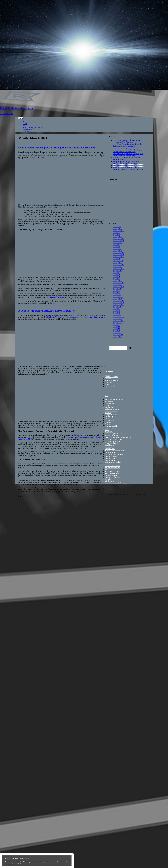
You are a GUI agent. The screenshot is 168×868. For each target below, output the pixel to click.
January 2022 (117, 281)
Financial (108, 379)
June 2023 (116, 259)
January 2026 (117, 229)
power (60, 152)
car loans (108, 413)
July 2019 (116, 325)
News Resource (7, 114)
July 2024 (116, 245)
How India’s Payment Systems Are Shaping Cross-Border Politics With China (128, 151)
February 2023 (118, 261)
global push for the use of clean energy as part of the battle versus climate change (75, 317)
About (25, 124)
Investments (109, 383)
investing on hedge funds (113, 439)
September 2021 (118, 287)
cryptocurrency (110, 420)
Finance (108, 375)
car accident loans (111, 411)
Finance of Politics (111, 377)
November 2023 (118, 255)
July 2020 (116, 309)
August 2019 (117, 323)
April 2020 (117, 313)
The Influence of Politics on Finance (125, 165)
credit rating (109, 417)
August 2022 (117, 271)
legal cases (109, 447)
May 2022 (116, 277)
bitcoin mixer (110, 407)
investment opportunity (113, 441)
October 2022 (117, 267)
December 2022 (118, 265)
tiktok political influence (113, 477)
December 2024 (118, 239)
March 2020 (117, 315)
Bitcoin (107, 405)
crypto (107, 419)
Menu (21, 118)
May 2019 (116, 329)
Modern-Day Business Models (115, 451)
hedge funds (109, 432)
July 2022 (116, 273)
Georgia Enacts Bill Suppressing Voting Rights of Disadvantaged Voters (57, 147)
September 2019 (118, 321)
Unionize (108, 479)
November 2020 (118, 303)
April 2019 (117, 331)
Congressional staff (112, 415)
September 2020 (118, 305)
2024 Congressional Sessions (115, 400)
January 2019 (117, 337)
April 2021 (117, 293)
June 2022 (116, 275)
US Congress (109, 481)
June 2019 (116, 327)
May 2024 (116, 247)
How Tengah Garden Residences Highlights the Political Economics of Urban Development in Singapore (128, 146)
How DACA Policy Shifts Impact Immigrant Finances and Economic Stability (128, 155)
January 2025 (117, 237)
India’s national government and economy (119, 437)
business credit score (112, 409)
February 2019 (118, 335)
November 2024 (118, 241)
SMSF (107, 470)
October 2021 (117, 285)
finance (107, 424)
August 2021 (117, 289)
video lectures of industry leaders (116, 483)
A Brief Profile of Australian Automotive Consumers (47, 311)
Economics (109, 422)
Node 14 (25, 126)
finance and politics (112, 426)
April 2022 (117, 279)
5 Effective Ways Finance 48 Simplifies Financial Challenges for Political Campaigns (128, 168)
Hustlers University (112, 436)
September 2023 (118, 257)
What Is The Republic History (33, 128)
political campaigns (112, 456)
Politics (108, 384)
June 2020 (116, 311)
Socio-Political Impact (113, 472)
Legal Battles (109, 445)
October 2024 (117, 243)
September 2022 (118, 269)
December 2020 (118, 301)
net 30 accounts (110, 453)
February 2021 (118, 297)
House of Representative (113, 434)
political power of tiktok (113, 462)
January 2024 (117, 251)
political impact (110, 460)
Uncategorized (110, 386)
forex (107, 430)
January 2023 (117, 263)
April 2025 (117, 235)
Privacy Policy (28, 131)
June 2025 (116, 233)
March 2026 (117, 227)
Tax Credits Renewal (112, 473)
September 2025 (118, 231)
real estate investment (112, 468)
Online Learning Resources (114, 455)
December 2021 (118, 283)
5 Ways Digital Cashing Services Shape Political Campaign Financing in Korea (126, 162)
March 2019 (117, 333)
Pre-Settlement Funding (113, 466)
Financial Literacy (111, 428)
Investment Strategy (112, 443)
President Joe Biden (57, 298)
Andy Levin (109, 401)
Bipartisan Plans (110, 403)
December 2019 (118, 317)
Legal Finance (110, 449)
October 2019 (117, 319)
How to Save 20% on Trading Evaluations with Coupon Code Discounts (127, 141)
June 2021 (116, 291)
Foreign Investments (112, 381)
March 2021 (117, 295)
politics (107, 464)
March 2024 (117, 249)
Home (25, 122)
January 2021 (117, 299)
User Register (27, 129)
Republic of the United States (16, 108)
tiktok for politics (111, 475)
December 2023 (118, 253)
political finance (110, 458)
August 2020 (117, 307)
